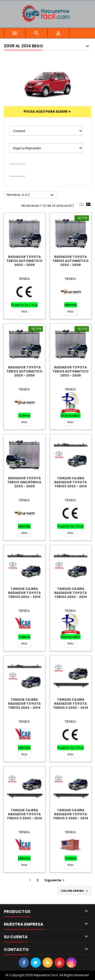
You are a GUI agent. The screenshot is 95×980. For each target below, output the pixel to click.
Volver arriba (75, 891)
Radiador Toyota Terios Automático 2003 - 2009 (71, 261)
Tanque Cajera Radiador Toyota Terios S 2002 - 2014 (71, 704)
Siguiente (55, 880)
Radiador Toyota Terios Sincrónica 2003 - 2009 (24, 482)
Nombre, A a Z (31, 195)
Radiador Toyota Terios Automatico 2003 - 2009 (24, 261)
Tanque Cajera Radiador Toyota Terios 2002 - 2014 (71, 482)
